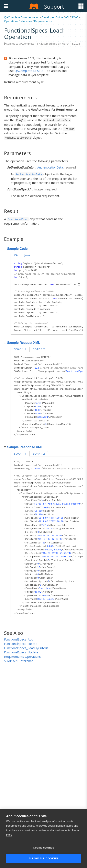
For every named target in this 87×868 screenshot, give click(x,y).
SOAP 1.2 (39, 349)
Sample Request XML (22, 343)
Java (27, 255)
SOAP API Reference (19, 661)
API (67, 17)
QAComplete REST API (30, 71)
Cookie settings (44, 848)
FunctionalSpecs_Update (21, 652)
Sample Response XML (23, 447)
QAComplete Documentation (22, 17)
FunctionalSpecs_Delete (21, 644)
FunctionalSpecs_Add (19, 639)
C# (16, 255)
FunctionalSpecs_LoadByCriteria (26, 648)
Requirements (43, 21)
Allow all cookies (43, 858)
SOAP (75, 17)
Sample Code (16, 249)
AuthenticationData (50, 167)
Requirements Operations (22, 656)
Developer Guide (52, 17)
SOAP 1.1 (20, 349)
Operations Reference (18, 21)
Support (54, 7)
